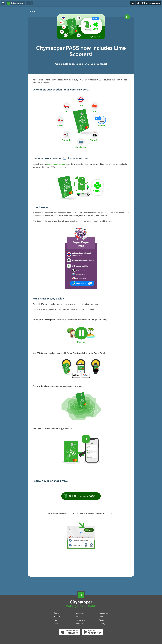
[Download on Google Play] (138, 3)
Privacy (102, 624)
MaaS (78, 617)
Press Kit (80, 624)
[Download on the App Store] (133, 3)
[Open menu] (3, 3)
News (32, 11)
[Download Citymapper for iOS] (141, 595)
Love (56, 624)
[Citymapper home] (16, 3)
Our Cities (58, 613)
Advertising (81, 620)
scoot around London (56, 164)
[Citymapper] (81, 595)
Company (80, 613)
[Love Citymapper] (30, 3)
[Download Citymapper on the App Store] (70, 633)
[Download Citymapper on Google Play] (92, 632)
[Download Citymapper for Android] (151, 595)
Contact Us (104, 613)
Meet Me (57, 617)
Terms (102, 620)
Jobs (101, 617)
